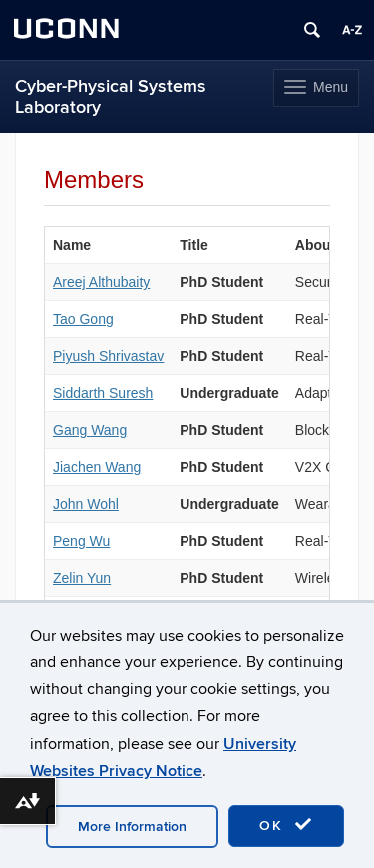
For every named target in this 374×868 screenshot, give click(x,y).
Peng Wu (81, 541)
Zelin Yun (82, 578)
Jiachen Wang (97, 467)
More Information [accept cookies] (132, 827)
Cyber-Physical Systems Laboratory (111, 97)
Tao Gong (83, 319)
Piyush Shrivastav (108, 356)
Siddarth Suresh (103, 393)
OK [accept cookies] (286, 825)
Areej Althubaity (101, 282)
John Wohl (86, 504)
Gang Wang (90, 430)
